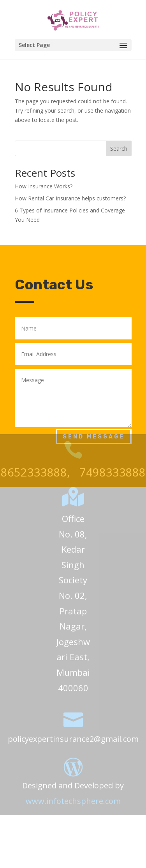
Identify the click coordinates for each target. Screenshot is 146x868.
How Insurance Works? (44, 186)
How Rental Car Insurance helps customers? (70, 198)
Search (119, 149)
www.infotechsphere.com (73, 794)
